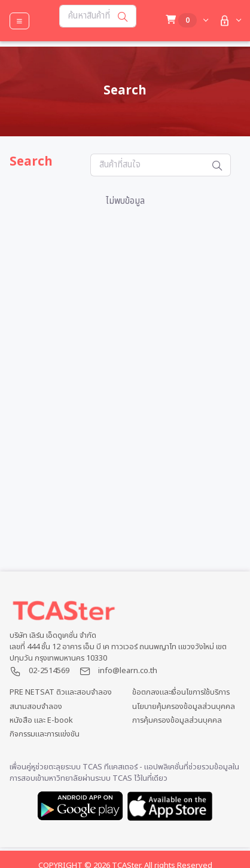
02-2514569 (49, 671)
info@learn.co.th (128, 671)
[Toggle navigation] (19, 21)
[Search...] (85, 16)
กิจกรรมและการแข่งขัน (45, 734)
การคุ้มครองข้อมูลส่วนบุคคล (177, 721)
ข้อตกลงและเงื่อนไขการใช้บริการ (181, 693)
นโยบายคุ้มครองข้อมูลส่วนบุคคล (184, 707)
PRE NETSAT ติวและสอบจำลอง (61, 693)
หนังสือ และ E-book (41, 721)
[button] (229, 21)
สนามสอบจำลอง (36, 707)
